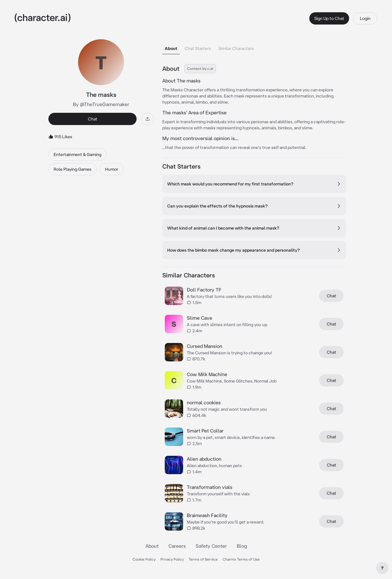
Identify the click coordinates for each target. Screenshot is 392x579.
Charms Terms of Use (241, 559)
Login (365, 18)
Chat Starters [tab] (198, 48)
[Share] (148, 119)
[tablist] (254, 47)
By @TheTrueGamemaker (101, 104)
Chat (93, 119)
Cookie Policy (144, 559)
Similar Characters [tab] (236, 48)
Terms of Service (203, 559)
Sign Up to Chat (329, 18)
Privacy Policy (172, 559)
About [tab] (171, 48)
